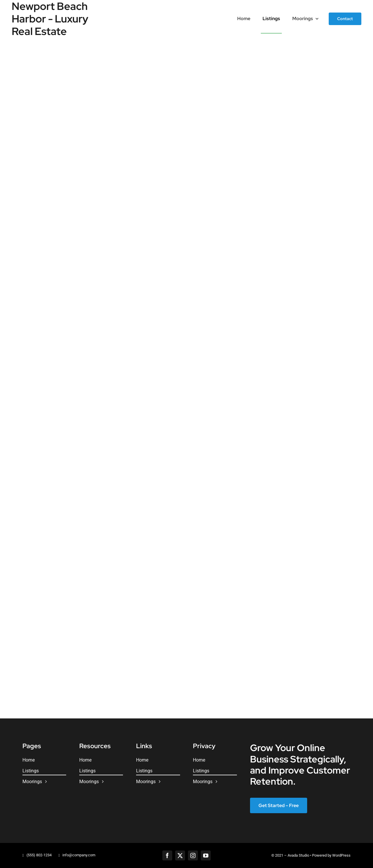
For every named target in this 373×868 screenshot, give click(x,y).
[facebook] (167, 855)
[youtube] (206, 855)
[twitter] (180, 855)
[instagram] (193, 855)
